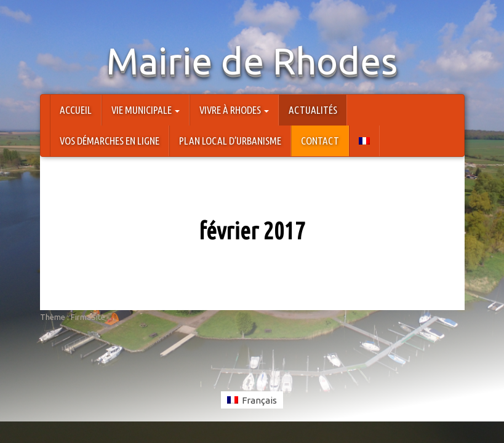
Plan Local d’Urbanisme (230, 141)
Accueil (76, 110)
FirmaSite (88, 317)
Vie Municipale (146, 110)
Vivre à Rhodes (234, 110)
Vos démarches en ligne (110, 141)
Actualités (313, 110)
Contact (320, 141)
